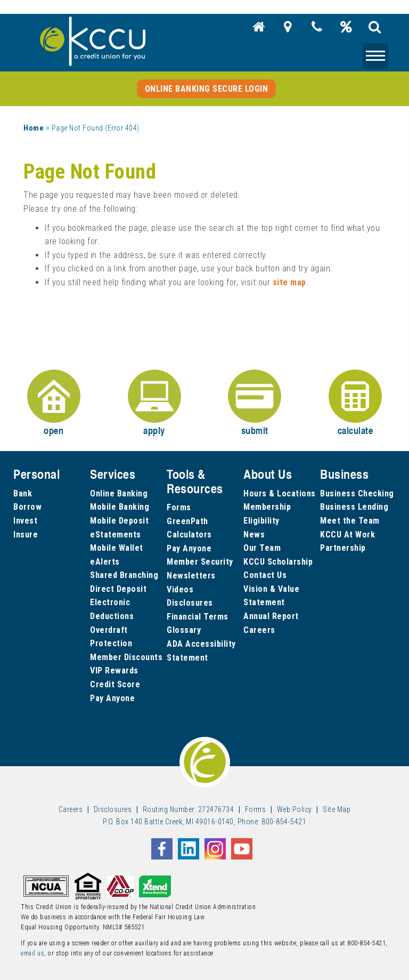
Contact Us (265, 575)
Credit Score (115, 684)
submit (255, 403)
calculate (355, 403)
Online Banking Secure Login (207, 89)
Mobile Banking (120, 507)
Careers (259, 630)
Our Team (262, 548)
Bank (23, 493)
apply (154, 403)
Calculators (189, 535)
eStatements (116, 535)
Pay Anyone (112, 698)
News (254, 535)
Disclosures (190, 603)
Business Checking (357, 493)
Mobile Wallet (117, 548)
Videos (180, 589)
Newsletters (191, 576)
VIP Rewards (114, 670)
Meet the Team (350, 521)
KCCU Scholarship (278, 562)
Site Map (337, 809)
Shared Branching (124, 575)
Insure (26, 535)
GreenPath (187, 521)
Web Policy (295, 809)
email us (32, 953)
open (54, 403)
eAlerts (105, 562)
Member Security (200, 562)
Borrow (27, 507)
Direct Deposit (118, 589)
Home (34, 128)
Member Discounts (126, 657)
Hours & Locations (280, 493)
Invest (25, 521)
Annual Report (271, 616)
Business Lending (354, 507)
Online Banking (119, 493)
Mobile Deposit (119, 521)
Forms (179, 507)
